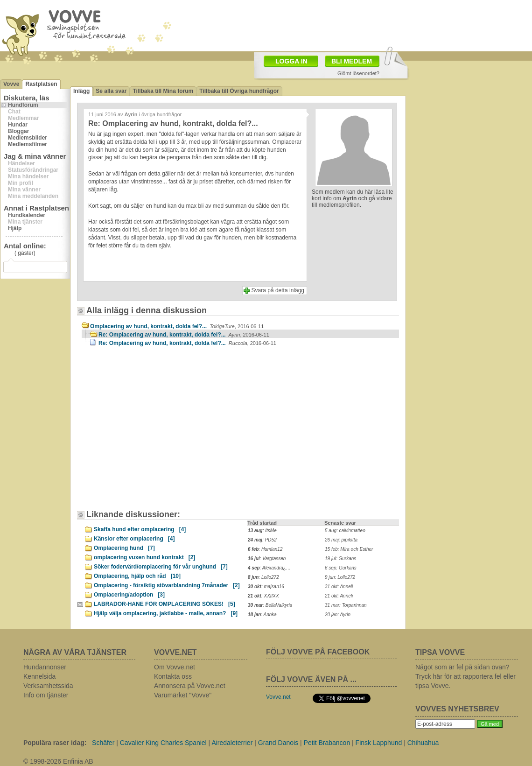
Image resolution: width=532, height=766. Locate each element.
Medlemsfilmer (28, 144)
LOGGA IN (291, 61)
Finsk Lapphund (379, 743)
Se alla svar (111, 91)
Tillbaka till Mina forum (163, 91)
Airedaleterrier (232, 743)
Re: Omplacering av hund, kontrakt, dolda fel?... (184, 335)
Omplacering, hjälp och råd (137, 576)
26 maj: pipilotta (341, 540)
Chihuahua (423, 743)
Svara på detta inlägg (278, 290)
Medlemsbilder (28, 138)
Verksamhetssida (48, 686)
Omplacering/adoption (129, 595)
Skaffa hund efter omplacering (140, 529)
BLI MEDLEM (352, 61)
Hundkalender (27, 215)
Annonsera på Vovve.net (190, 686)
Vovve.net (278, 697)
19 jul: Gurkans (340, 559)
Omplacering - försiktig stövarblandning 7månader (167, 585)
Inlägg (81, 91)
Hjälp (15, 228)
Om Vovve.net (175, 667)
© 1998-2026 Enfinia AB (58, 761)
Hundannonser (45, 667)
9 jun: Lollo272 (340, 577)
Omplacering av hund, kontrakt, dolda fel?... (177, 326)
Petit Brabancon (327, 743)
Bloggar (18, 131)
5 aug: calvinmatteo (345, 531)
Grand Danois (278, 743)
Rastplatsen (41, 84)
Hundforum (23, 105)
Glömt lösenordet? (358, 73)
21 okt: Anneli (339, 596)
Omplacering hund (124, 548)
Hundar (18, 125)
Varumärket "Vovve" (183, 695)
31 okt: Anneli (339, 587)
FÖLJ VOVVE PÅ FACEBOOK (318, 652)
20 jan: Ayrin (338, 615)
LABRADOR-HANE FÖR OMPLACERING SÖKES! (164, 604)
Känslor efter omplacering (134, 539)
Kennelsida (39, 676)
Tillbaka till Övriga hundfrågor (239, 91)
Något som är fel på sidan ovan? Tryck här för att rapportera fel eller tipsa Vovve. (465, 676)
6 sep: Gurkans (341, 568)
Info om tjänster (46, 695)
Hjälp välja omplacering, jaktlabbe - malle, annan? (166, 613)
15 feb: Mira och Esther (349, 549)
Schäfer (103, 743)
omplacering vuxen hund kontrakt (144, 557)
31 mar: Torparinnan (346, 605)
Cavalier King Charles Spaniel (163, 743)
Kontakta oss (173, 676)
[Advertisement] (133, 409)
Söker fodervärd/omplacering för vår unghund (161, 567)
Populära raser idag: (55, 743)
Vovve (11, 84)
